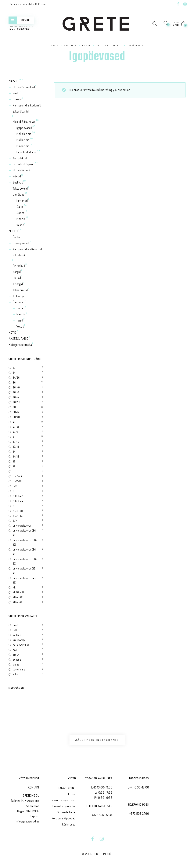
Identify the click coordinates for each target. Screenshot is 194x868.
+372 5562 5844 (102, 815)
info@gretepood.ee (28, 821)
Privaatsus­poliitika (64, 806)
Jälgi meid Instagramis (97, 740)
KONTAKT (34, 787)
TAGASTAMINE (67, 788)
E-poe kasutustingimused (64, 797)
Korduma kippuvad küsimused (64, 821)
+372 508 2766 (139, 814)
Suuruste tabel (66, 812)
